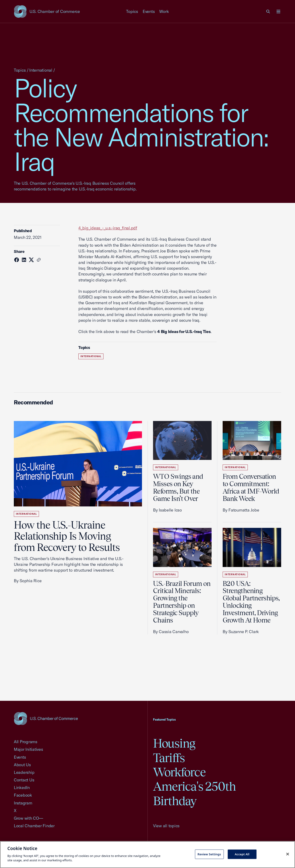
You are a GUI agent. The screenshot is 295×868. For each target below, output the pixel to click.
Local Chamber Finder (34, 826)
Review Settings (209, 854)
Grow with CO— (28, 818)
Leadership (24, 772)
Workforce (179, 772)
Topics (132, 11)
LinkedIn (22, 788)
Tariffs (169, 758)
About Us (22, 765)
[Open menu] (278, 12)
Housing (174, 743)
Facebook (23, 795)
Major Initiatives (28, 749)
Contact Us (24, 780)
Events (149, 11)
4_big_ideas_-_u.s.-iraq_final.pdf (108, 228)
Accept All (242, 854)
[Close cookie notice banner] (288, 854)
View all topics (166, 826)
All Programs (26, 742)
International (41, 70)
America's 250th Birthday (194, 793)
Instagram (23, 803)
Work (164, 11)
